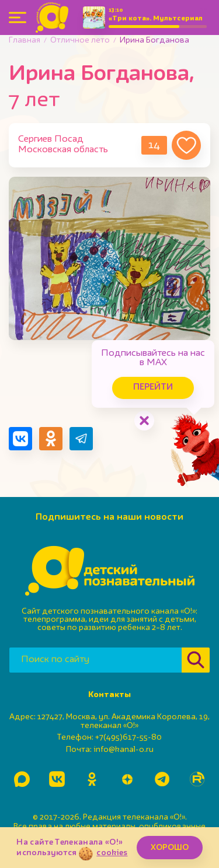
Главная (25, 40)
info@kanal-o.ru (124, 750)
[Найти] (196, 660)
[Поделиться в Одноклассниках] (51, 439)
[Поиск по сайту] (95, 660)
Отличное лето (80, 40)
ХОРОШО (170, 848)
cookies (112, 853)
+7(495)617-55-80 (128, 737)
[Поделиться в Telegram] (81, 439)
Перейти (153, 388)
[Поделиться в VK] (20, 439)
